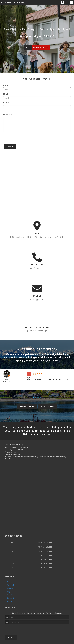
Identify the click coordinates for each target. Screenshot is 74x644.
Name (6, 85)
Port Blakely (42, 358)
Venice (29, 361)
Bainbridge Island (54, 354)
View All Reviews (27, 407)
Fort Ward (55, 358)
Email (6, 94)
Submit (10, 147)
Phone (7, 103)
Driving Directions (41, 47)
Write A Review (47, 407)
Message (8, 115)
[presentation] (20, 139)
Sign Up (11, 637)
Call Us (28, 47)
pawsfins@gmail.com (13, 454)
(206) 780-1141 (10, 452)
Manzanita (40, 361)
